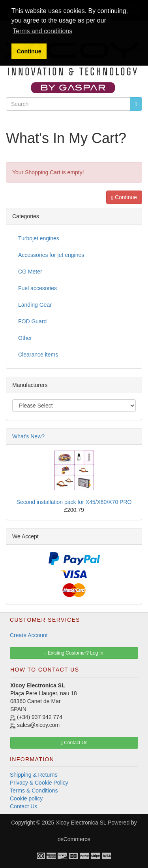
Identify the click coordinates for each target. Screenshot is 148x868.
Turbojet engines (39, 238)
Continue (124, 197)
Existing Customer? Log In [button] (74, 653)
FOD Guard (32, 321)
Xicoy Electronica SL (81, 823)
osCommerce (74, 839)
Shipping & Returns (34, 775)
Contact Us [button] (74, 743)
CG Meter (30, 272)
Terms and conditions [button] (42, 31)
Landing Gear (35, 305)
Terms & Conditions (34, 791)
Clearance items (38, 355)
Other (25, 338)
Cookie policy (26, 798)
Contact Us (23, 806)
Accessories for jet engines (51, 255)
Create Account (29, 635)
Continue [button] (29, 51)
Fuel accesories (37, 288)
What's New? (28, 436)
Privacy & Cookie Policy (39, 783)
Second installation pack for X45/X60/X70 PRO (74, 502)
